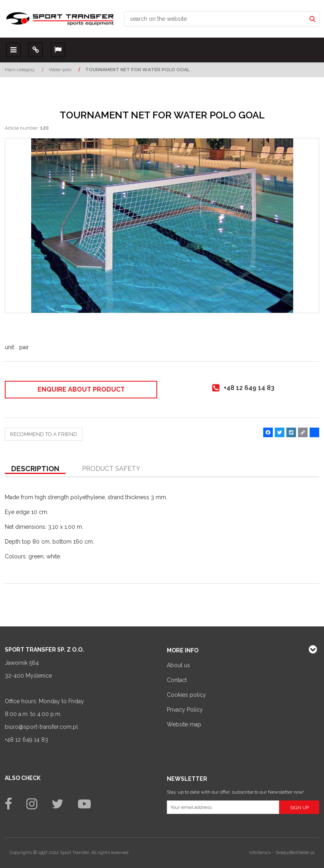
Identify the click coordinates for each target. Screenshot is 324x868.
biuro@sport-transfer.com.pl (41, 727)
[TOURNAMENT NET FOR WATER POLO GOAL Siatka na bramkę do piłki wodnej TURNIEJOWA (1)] (162, 226)
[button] (35, 469)
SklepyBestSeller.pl (295, 853)
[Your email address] (223, 807)
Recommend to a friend (44, 434)
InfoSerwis (260, 853)
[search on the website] (215, 19)
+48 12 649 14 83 (26, 740)
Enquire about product (81, 389)
